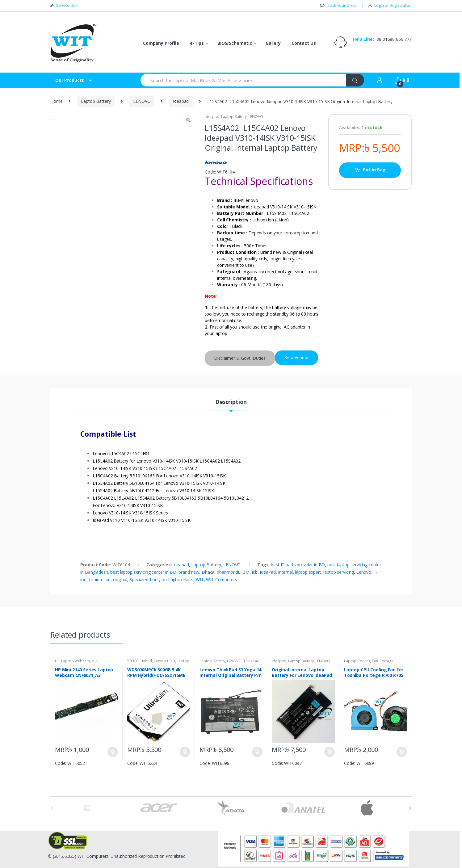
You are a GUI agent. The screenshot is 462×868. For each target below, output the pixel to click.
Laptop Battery (96, 101)
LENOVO (142, 101)
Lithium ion (100, 579)
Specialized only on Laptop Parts (162, 579)
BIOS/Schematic (235, 43)
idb (255, 572)
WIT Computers (221, 579)
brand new (189, 572)
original (120, 579)
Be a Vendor (296, 357)
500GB (133, 661)
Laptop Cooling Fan (361, 661)
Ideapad (181, 101)
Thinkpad (251, 661)
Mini (95, 661)
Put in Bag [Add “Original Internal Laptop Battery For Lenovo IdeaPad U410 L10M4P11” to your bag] (329, 752)
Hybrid (146, 661)
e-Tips (197, 43)
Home (56, 101)
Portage (386, 661)
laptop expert (308, 572)
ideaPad (268, 572)
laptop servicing (339, 572)
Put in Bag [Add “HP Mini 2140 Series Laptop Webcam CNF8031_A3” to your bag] (112, 752)
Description (231, 402)
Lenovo (364, 572)
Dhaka (208, 572)
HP (57, 661)
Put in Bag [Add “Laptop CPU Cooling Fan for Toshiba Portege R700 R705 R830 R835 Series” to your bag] (401, 752)
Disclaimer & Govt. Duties (240, 358)
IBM (245, 572)
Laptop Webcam (75, 661)
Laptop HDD (164, 661)
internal (286, 572)
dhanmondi (228, 572)
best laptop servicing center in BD (143, 572)
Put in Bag (374, 170)
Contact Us (304, 43)
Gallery (273, 43)
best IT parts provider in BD (298, 565)
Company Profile (161, 43)
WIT (200, 579)
